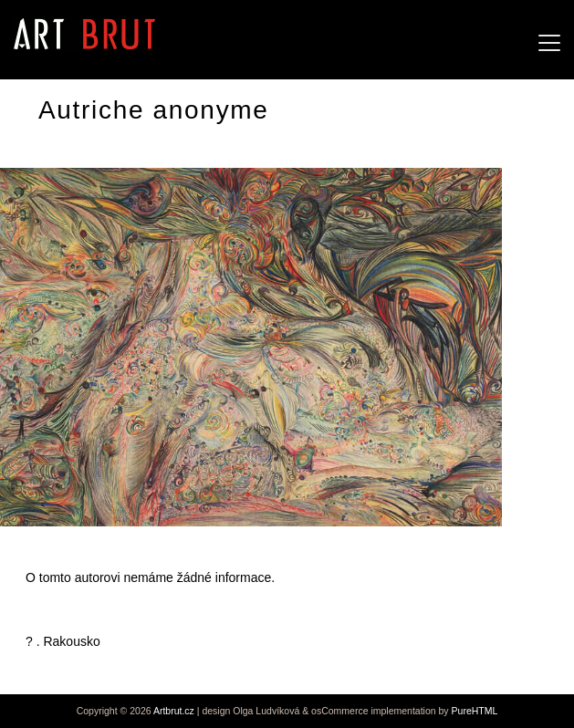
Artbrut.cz (174, 711)
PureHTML (475, 711)
